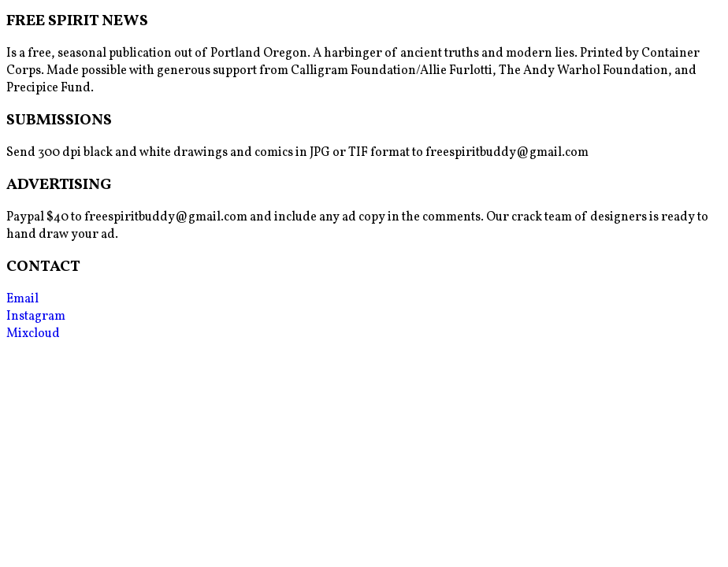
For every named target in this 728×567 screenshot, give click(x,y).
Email (22, 299)
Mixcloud (33, 334)
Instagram (36, 317)
